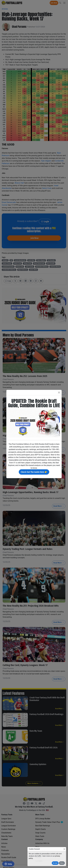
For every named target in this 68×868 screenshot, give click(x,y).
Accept (55, 863)
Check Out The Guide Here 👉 (34, 472)
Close (62, 863)
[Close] (64, 849)
